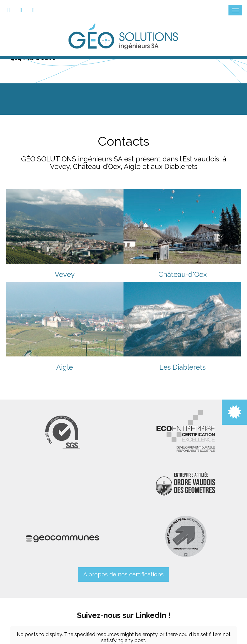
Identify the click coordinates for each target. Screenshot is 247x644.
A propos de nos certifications (123, 574)
